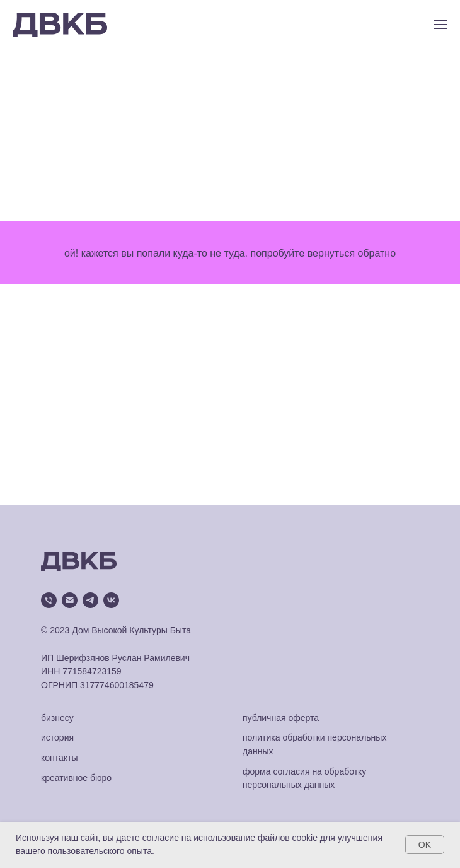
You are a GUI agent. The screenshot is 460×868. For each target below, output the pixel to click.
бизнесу (57, 718)
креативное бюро (76, 778)
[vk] (111, 600)
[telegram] (90, 600)
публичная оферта (281, 718)
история (57, 737)
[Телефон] (49, 600)
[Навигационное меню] (440, 25)
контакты (60, 758)
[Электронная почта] (70, 600)
